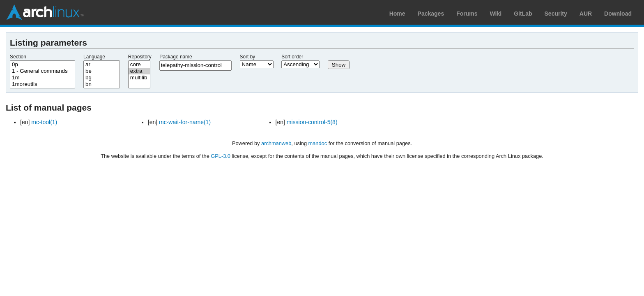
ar (102, 65)
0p (43, 65)
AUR (586, 14)
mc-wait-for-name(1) (185, 122)
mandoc (318, 143)
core (139, 65)
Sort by (248, 57)
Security (556, 14)
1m (43, 78)
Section (18, 57)
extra (139, 71)
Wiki (496, 14)
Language (94, 57)
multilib (139, 78)
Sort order (292, 57)
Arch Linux (45, 12)
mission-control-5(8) (312, 122)
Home (397, 14)
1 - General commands (43, 71)
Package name (176, 57)
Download (618, 14)
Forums (467, 14)
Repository (140, 57)
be (102, 71)
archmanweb (276, 143)
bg (102, 78)
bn (102, 84)
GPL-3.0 (221, 156)
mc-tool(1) (44, 122)
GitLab (523, 14)
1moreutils (43, 84)
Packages (431, 14)
